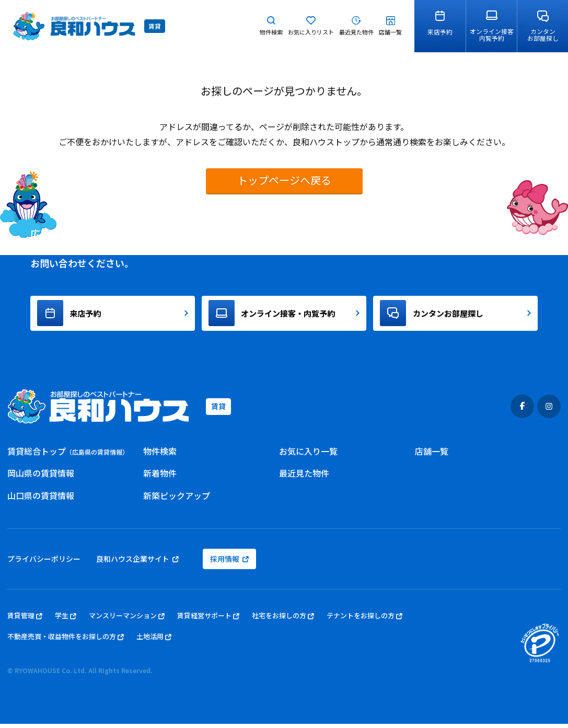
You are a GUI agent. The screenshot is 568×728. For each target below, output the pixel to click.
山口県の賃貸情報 (41, 500)
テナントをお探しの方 (364, 620)
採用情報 (229, 563)
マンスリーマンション (127, 620)
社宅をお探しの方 (283, 620)
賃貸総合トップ (68, 455)
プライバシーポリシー (44, 563)
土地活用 (154, 642)
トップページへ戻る (284, 180)
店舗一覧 (432, 455)
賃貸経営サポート (208, 620)
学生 (66, 620)
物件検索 (160, 455)
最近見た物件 (304, 478)
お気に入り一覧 (308, 455)
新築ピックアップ (177, 500)
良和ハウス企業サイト (137, 563)
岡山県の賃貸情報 (41, 478)
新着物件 (160, 478)
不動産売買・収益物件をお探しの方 (66, 642)
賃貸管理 (25, 620)
